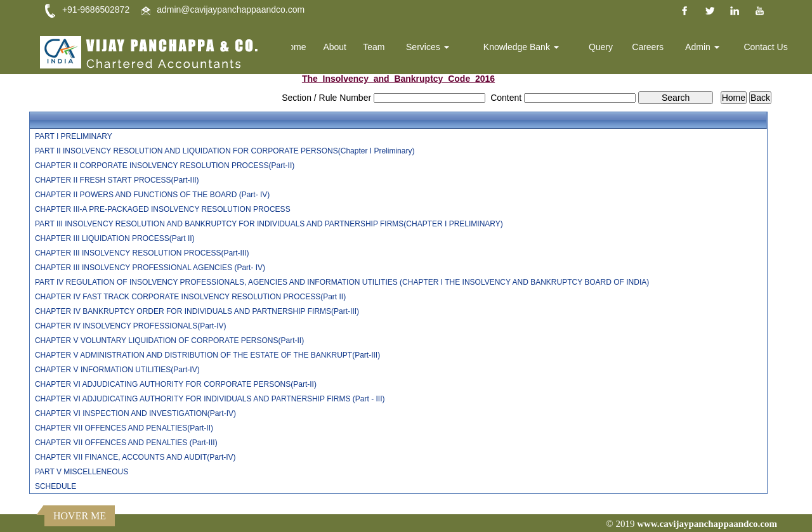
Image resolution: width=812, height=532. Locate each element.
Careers (650, 48)
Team (379, 48)
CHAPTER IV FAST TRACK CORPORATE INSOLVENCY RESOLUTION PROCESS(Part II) (190, 297)
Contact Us (766, 48)
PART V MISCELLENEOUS (82, 472)
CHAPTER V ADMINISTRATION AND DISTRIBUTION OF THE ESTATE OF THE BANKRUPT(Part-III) (207, 355)
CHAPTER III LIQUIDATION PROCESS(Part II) (115, 238)
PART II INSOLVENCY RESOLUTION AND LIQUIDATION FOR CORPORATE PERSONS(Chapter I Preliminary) (225, 151)
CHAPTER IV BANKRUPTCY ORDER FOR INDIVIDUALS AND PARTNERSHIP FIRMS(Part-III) (197, 311)
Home (300, 48)
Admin (704, 48)
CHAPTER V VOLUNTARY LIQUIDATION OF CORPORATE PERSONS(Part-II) (169, 341)
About (341, 48)
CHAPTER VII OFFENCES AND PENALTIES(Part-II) (124, 428)
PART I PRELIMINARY (74, 136)
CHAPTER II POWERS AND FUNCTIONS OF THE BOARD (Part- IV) (152, 195)
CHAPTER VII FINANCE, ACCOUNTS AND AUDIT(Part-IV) (135, 457)
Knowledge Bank (524, 48)
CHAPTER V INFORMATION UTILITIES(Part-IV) (117, 370)
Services (432, 48)
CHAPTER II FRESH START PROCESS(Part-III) (117, 180)
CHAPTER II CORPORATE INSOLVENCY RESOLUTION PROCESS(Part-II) (165, 165)
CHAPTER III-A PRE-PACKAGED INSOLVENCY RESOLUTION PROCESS (163, 209)
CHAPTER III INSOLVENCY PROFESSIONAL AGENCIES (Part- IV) (150, 268)
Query (603, 48)
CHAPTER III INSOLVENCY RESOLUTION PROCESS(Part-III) (142, 253)
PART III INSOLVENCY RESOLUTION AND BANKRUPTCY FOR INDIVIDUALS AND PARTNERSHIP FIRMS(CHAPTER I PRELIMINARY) (269, 224)
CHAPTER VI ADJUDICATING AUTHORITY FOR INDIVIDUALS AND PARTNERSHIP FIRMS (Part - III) (210, 399)
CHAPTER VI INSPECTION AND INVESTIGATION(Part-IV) (135, 413)
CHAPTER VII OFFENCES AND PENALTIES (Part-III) (126, 443)
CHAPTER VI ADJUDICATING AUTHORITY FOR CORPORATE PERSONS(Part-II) (176, 384)
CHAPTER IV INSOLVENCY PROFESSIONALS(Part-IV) (131, 326)
